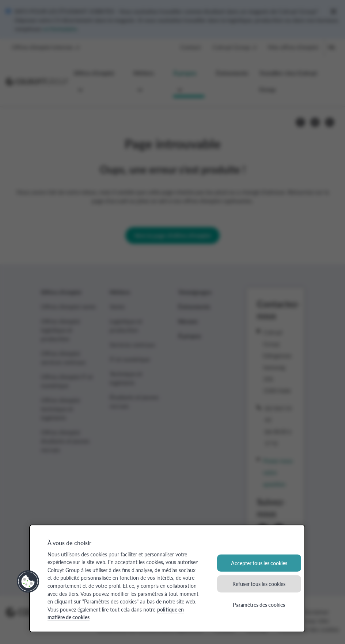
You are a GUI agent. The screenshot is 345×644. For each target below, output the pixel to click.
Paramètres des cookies (259, 604)
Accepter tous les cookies (259, 563)
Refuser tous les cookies (259, 584)
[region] (167, 578)
